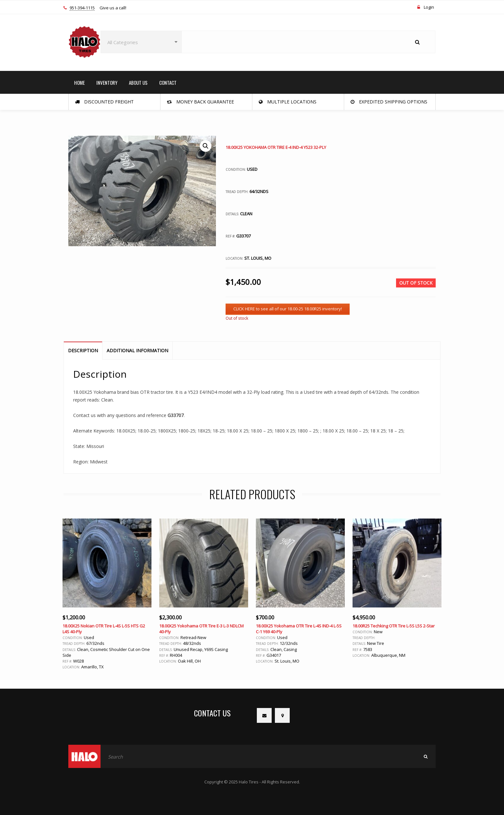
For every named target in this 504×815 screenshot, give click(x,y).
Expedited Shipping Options (389, 102)
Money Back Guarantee (200, 102)
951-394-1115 (82, 8)
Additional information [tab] (137, 350)
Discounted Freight (104, 102)
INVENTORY (107, 82)
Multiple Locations (288, 102)
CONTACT (168, 82)
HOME (79, 82)
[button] (206, 146)
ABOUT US (138, 82)
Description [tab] (83, 350)
